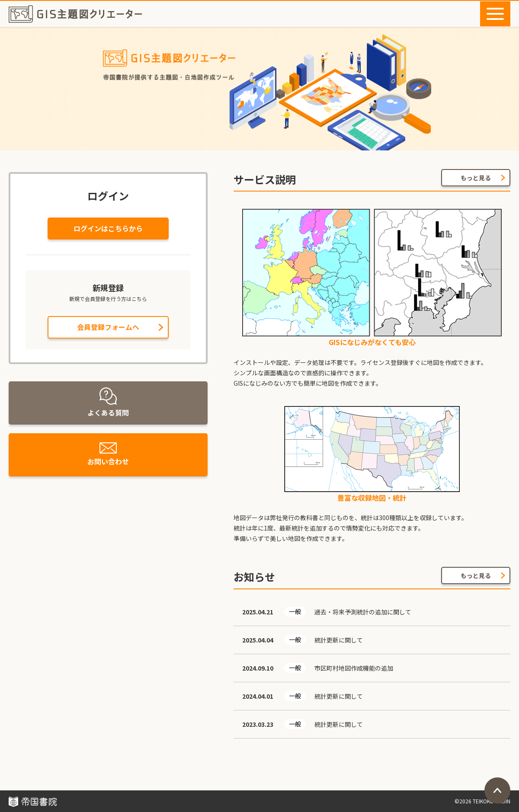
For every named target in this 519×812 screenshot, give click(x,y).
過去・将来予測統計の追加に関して (363, 612)
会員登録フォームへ (108, 327)
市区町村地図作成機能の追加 (354, 668)
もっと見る (476, 178)
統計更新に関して (339, 640)
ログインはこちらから (108, 228)
